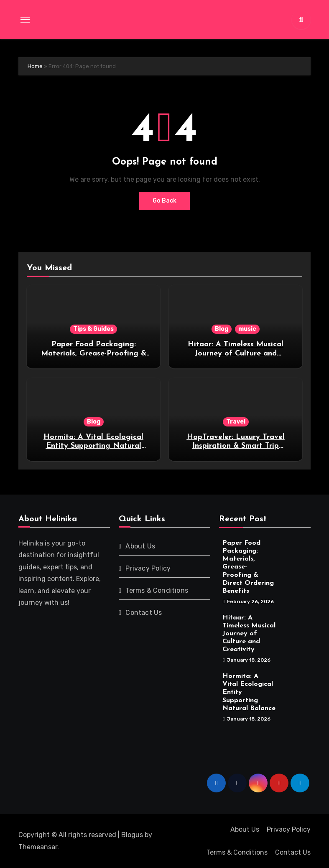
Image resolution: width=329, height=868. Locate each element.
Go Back (164, 201)
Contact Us (144, 613)
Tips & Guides (93, 329)
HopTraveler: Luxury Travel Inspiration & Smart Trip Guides (236, 446)
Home (35, 66)
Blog (222, 329)
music (247, 329)
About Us (140, 546)
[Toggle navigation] (25, 20)
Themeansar (38, 847)
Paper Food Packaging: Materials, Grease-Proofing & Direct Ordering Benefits (94, 353)
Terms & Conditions (157, 590)
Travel (236, 422)
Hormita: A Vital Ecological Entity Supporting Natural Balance (93, 446)
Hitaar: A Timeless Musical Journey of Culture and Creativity (236, 353)
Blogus (132, 835)
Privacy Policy (148, 568)
